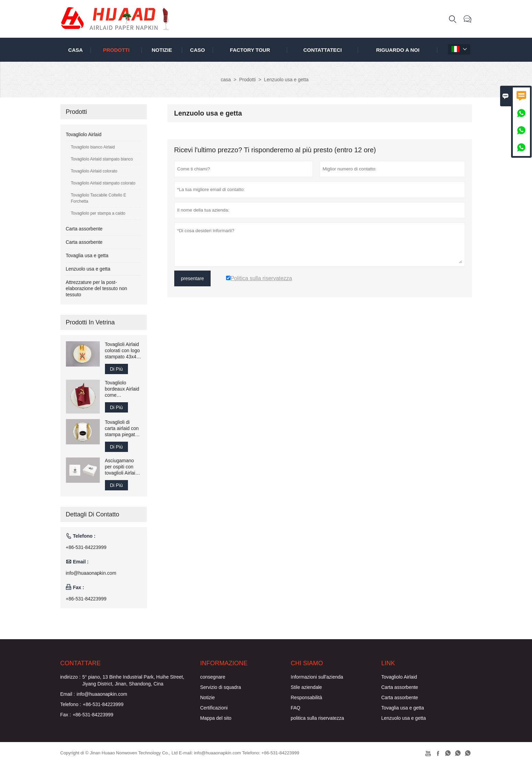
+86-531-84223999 (86, 547)
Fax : (66, 715)
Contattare (81, 663)
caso (197, 50)
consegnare (213, 677)
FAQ (296, 708)
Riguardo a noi (398, 50)
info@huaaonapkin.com (91, 573)
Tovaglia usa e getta (87, 255)
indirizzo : (70, 677)
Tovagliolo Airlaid (84, 134)
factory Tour (250, 50)
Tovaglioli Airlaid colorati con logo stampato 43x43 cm (122, 351)
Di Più (116, 369)
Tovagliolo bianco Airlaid (93, 147)
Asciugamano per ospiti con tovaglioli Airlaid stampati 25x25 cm (122, 467)
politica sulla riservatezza (318, 718)
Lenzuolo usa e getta (88, 269)
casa (76, 50)
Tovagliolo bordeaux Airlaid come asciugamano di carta (122, 389)
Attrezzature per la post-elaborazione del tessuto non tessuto (97, 288)
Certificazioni (214, 708)
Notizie (208, 697)
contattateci (322, 50)
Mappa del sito (216, 718)
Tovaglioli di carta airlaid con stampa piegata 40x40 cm (122, 428)
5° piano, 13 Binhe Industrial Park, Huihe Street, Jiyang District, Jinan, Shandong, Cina (133, 680)
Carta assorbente (84, 229)
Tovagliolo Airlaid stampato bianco (102, 159)
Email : (68, 694)
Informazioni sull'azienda (317, 677)
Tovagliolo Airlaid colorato (94, 171)
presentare (193, 278)
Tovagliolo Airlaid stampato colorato (103, 183)
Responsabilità (307, 697)
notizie (162, 50)
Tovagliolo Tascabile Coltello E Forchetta (99, 198)
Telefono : (71, 704)
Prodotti (116, 50)
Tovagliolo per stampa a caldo (98, 213)
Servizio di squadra (221, 687)
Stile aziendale (306, 687)
